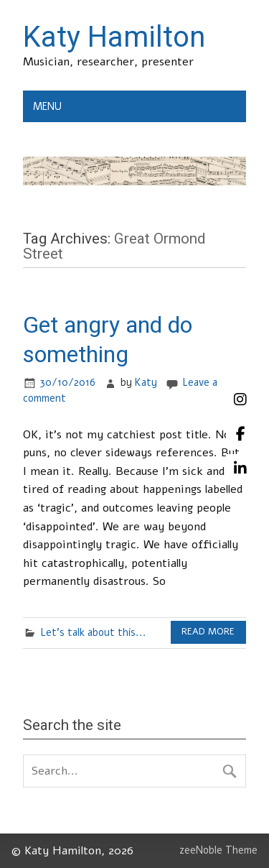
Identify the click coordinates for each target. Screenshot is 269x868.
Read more (208, 632)
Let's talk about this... (93, 632)
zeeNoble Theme (218, 850)
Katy (146, 382)
